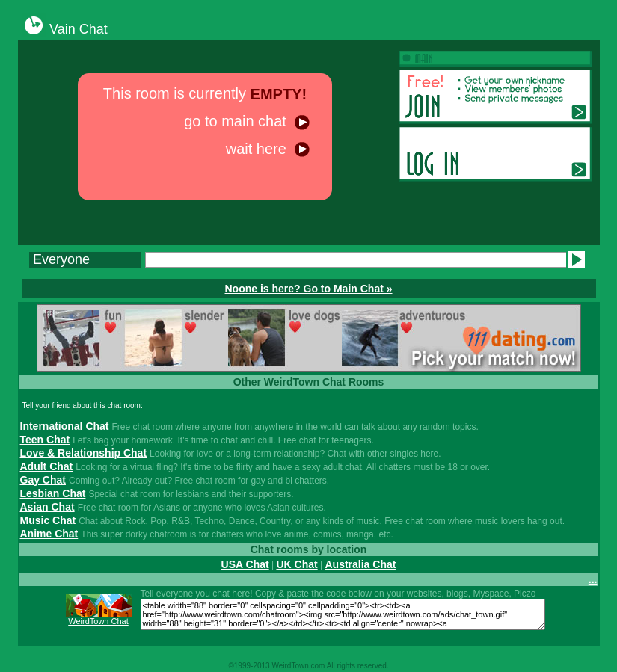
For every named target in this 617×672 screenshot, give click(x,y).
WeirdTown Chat (98, 621)
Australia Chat (360, 564)
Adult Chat (47, 466)
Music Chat (48, 520)
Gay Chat (43, 480)
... (593, 579)
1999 (242, 666)
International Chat (65, 426)
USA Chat (245, 564)
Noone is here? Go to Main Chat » (308, 289)
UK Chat (297, 564)
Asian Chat (47, 507)
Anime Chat (49, 534)
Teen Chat (45, 440)
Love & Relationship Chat (84, 453)
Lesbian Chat (53, 493)
